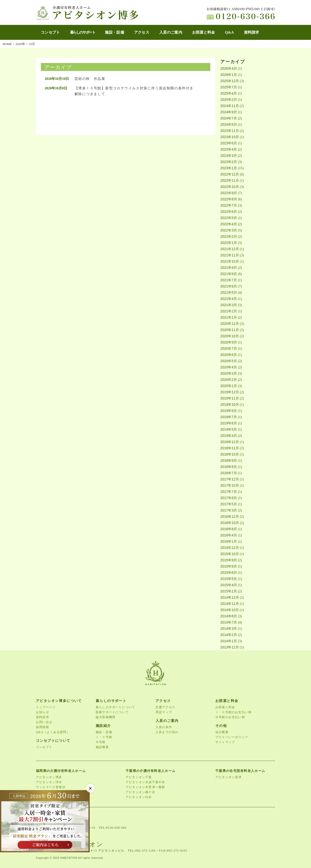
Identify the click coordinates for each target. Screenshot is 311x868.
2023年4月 (229, 149)
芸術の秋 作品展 (90, 79)
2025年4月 (229, 93)
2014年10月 (230, 610)
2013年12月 (230, 647)
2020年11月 (230, 330)
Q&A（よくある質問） (53, 732)
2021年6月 (229, 286)
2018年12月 (230, 442)
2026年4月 (229, 68)
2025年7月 (229, 87)
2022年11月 (230, 180)
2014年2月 (229, 635)
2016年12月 (230, 517)
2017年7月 (229, 492)
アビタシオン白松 (139, 797)
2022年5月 (229, 218)
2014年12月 (230, 597)
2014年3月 (229, 629)
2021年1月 (229, 317)
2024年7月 (229, 118)
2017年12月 (230, 479)
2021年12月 (230, 249)
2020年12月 (230, 324)
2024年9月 (229, 112)
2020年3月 (229, 373)
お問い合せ (44, 722)
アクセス (142, 32)
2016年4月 (229, 535)
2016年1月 (229, 541)
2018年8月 (229, 467)
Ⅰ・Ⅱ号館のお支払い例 (233, 712)
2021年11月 (230, 255)
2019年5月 (229, 429)
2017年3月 (229, 510)
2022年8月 (229, 199)
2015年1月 (229, 591)
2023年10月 (230, 137)
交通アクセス (165, 707)
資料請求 (252, 32)
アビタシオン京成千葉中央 (145, 782)
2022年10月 (230, 187)
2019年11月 (230, 398)
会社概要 (222, 732)
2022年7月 (229, 205)
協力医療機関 (106, 717)
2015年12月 (230, 548)
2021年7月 (229, 280)
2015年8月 (229, 566)
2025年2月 (229, 100)
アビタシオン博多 (49, 777)
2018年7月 (229, 473)
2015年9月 (229, 560)
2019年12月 (230, 392)
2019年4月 (229, 436)
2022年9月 (229, 193)
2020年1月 (229, 386)
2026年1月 (229, 75)
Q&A (230, 32)
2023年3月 (229, 156)
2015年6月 (229, 573)
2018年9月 (229, 461)
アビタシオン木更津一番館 (145, 787)
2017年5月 (229, 504)
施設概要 (102, 747)
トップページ (46, 707)
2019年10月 (230, 405)
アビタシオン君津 (229, 777)
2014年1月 (229, 641)
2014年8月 (229, 616)
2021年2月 (229, 311)
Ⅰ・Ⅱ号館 (104, 737)
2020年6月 (229, 355)
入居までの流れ (167, 732)
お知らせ (42, 712)
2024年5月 (229, 124)
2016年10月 (230, 523)
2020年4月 (229, 367)
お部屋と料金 (204, 32)
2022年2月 (229, 236)
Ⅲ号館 (101, 742)
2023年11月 (230, 131)
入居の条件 (164, 727)
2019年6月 (229, 423)
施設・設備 (115, 32)
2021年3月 (229, 305)
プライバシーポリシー (232, 737)
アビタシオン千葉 (139, 777)
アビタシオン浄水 (49, 782)
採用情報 (42, 727)
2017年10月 (230, 485)
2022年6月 (229, 212)
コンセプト (50, 32)
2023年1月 (229, 168)
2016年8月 (229, 529)
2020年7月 (229, 348)
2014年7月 (229, 622)
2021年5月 (229, 292)
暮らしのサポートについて (115, 707)
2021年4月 (229, 299)
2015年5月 (229, 579)
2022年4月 (229, 224)
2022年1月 (229, 243)
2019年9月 (229, 411)
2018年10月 (230, 454)
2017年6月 (229, 498)
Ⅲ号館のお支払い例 (230, 717)
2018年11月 (230, 448)
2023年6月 (229, 143)
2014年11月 (230, 604)
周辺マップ (164, 712)
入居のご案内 (171, 32)
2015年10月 (230, 554)
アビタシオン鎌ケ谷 (140, 792)
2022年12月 (230, 174)
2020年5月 (229, 361)
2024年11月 (230, 106)
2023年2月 (229, 162)
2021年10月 (230, 261)
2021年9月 (229, 268)
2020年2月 (229, 380)
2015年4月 (229, 585)
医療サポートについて (112, 712)
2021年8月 (229, 274)
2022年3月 (229, 230)
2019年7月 (229, 417)
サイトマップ (225, 742)
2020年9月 (229, 342)
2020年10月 (230, 336)
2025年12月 (230, 81)
